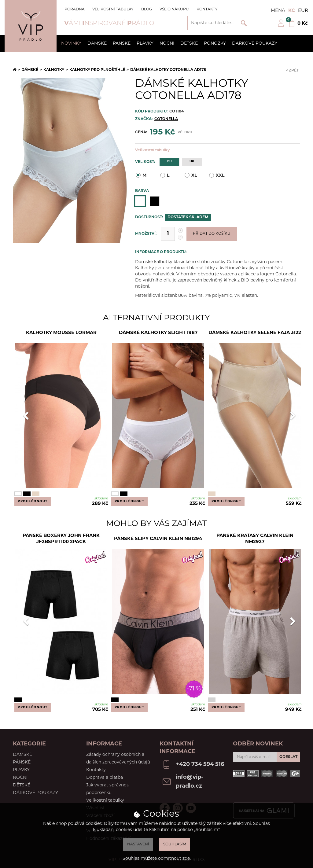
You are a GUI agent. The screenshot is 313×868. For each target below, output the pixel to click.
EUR (303, 11)
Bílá (140, 201)
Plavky (145, 44)
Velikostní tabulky (113, 9)
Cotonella (166, 119)
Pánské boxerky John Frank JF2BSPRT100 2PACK (61, 539)
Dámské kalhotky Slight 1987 (158, 333)
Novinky (71, 44)
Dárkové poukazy (255, 44)
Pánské (122, 44)
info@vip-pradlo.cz (190, 782)
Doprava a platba (105, 778)
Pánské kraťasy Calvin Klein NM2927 (255, 539)
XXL (216, 175)
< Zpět (292, 71)
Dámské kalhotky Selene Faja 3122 (255, 333)
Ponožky (215, 44)
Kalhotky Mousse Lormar (61, 333)
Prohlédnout (33, 501)
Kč (292, 11)
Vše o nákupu (174, 9)
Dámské (97, 44)
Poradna (75, 9)
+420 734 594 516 (200, 765)
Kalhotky (54, 70)
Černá (155, 201)
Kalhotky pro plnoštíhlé (97, 70)
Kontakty (207, 9)
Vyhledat (244, 23)
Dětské (189, 44)
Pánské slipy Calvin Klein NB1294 (158, 539)
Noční (167, 44)
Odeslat (288, 757)
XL (190, 175)
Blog (147, 9)
